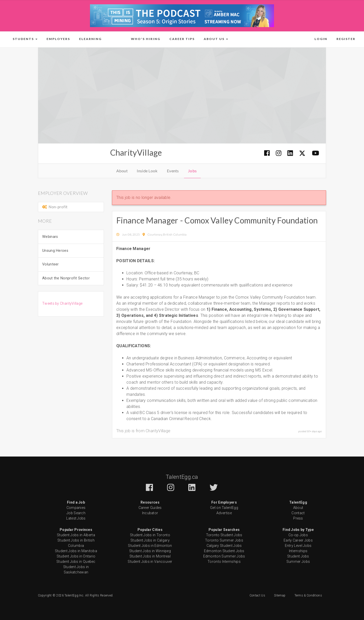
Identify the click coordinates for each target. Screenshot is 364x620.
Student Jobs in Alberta (76, 535)
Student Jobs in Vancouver (150, 562)
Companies (76, 508)
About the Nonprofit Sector (66, 278)
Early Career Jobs (298, 540)
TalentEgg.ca (182, 477)
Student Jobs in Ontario (76, 556)
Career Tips (182, 39)
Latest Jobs (76, 518)
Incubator (150, 513)
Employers (58, 39)
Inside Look (147, 171)
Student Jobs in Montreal (150, 556)
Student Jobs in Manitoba (76, 551)
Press (298, 518)
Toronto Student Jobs (224, 535)
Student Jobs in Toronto (150, 535)
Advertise (224, 513)
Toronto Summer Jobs (224, 540)
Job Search (76, 513)
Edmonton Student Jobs (224, 551)
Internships (298, 551)
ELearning (90, 39)
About (122, 171)
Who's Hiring (146, 39)
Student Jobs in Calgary (150, 540)
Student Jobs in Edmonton (150, 546)
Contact (298, 513)
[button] (25, 39)
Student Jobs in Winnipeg (150, 551)
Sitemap (280, 595)
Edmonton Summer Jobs (224, 556)
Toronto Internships (224, 562)
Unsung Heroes (55, 251)
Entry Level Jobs (298, 546)
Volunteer (51, 264)
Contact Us (257, 595)
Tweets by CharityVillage (62, 303)
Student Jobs (298, 556)
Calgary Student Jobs (224, 546)
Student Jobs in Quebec (76, 562)
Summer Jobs (298, 562)
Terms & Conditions (308, 595)
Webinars (50, 237)
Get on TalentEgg (224, 508)
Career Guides (150, 508)
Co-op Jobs (298, 535)
